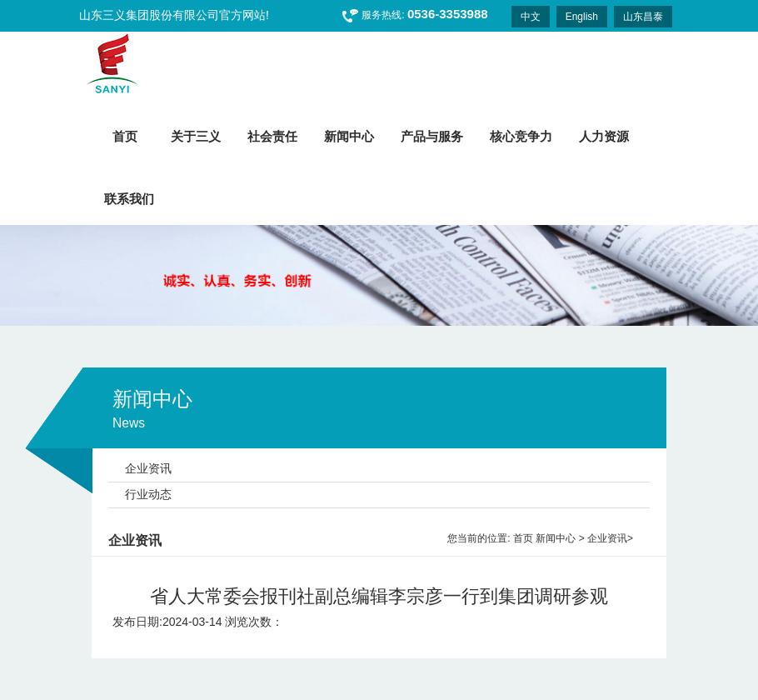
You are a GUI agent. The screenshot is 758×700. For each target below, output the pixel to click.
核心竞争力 (521, 136)
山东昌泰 (643, 17)
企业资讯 (148, 468)
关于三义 (196, 136)
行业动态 (148, 494)
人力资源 (604, 136)
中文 (531, 17)
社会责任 (272, 136)
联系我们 (129, 199)
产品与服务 (432, 136)
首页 (523, 538)
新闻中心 (349, 136)
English (582, 17)
